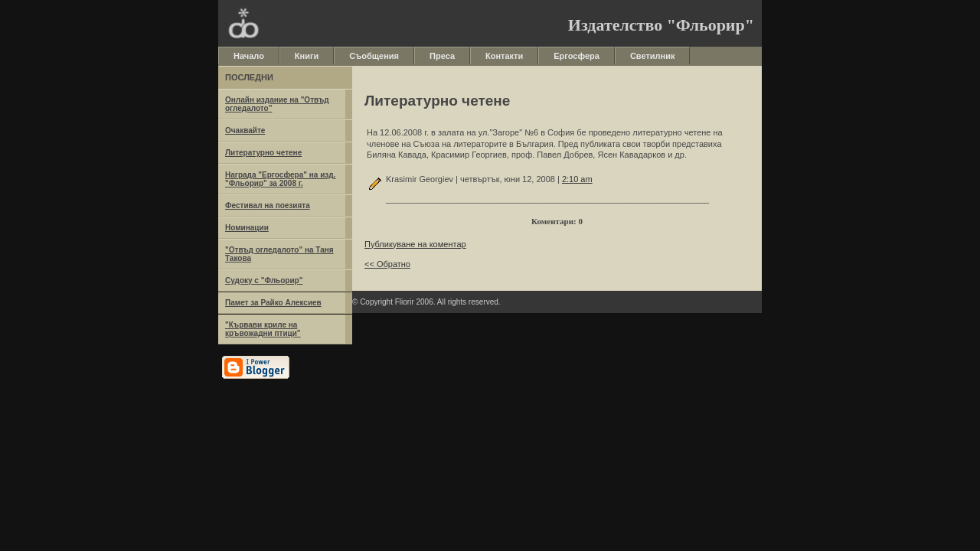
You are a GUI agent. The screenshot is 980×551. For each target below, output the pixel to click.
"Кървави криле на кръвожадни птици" (263, 329)
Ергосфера (577, 56)
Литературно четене (263, 153)
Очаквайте (245, 130)
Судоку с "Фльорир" (264, 280)
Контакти (504, 56)
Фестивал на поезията (268, 205)
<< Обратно (387, 264)
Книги (307, 56)
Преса (442, 56)
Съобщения (374, 56)
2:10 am (577, 179)
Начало (249, 56)
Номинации (247, 228)
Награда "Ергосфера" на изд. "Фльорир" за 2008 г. (280, 179)
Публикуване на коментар (415, 244)
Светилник (653, 56)
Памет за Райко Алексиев (273, 303)
